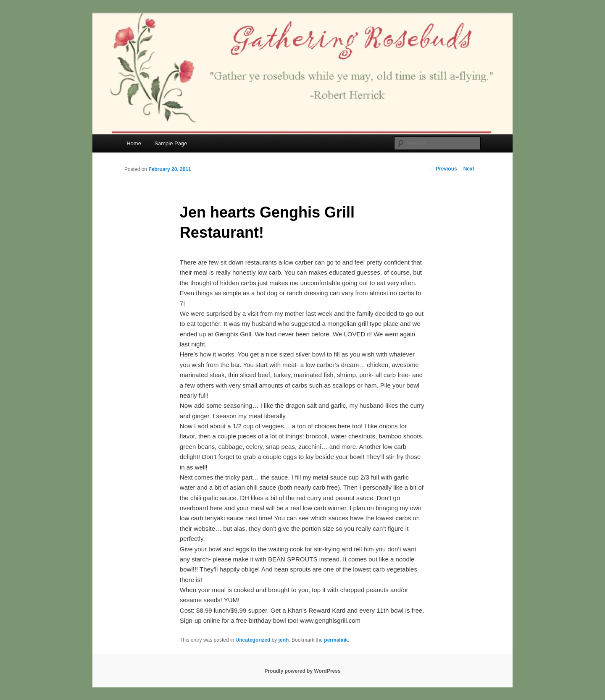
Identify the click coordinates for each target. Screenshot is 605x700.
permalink (336, 640)
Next (472, 169)
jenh (284, 640)
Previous (443, 169)
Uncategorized (253, 640)
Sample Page (171, 143)
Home (134, 143)
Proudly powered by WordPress (302, 671)
